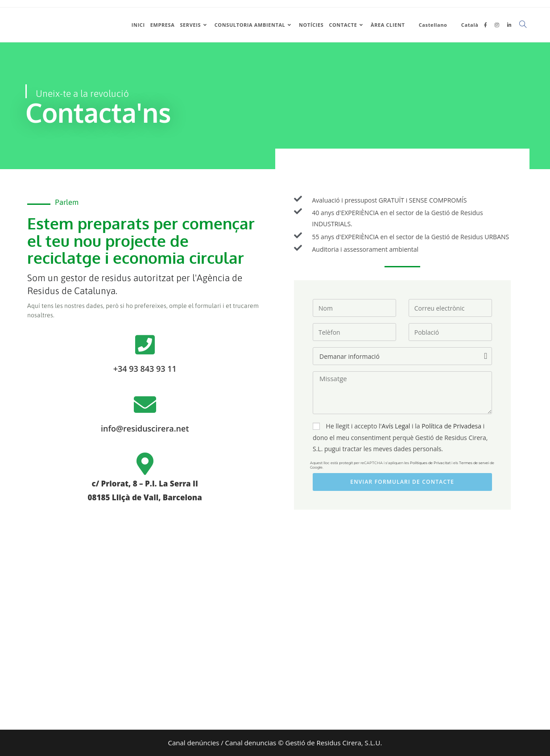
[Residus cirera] (275, 636)
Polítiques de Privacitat (430, 463)
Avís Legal (396, 426)
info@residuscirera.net (145, 428)
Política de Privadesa (451, 426)
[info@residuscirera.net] (145, 404)
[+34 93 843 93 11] (145, 345)
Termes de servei (474, 463)
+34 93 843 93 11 (145, 369)
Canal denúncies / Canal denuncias (222, 743)
